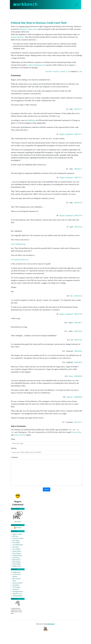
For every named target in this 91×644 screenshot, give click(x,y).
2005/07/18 (78, 203)
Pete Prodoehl (16, 564)
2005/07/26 (78, 314)
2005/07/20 (78, 227)
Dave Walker (16, 543)
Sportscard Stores (17, 583)
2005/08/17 (78, 323)
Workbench (51, 624)
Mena (71, 376)
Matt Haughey (17, 562)
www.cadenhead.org (18, 244)
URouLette (16, 589)
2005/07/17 (78, 109)
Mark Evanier (16, 560)
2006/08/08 (78, 376)
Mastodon (18, 522)
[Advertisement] (48, 15)
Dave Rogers (16, 541)
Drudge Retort (17, 572)
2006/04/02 (78, 351)
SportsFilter (16, 585)
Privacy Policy (76, 432)
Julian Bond (16, 558)
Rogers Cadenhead (66, 134)
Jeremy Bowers (17, 551)
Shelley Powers (17, 566)
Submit (47, 489)
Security (49, 72)
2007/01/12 (78, 422)
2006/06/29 (78, 362)
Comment (14, 457)
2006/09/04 (78, 397)
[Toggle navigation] (77, 5)
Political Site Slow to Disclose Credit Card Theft (39, 23)
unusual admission (17, 37)
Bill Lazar (15, 536)
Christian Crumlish (18, 538)
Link (80, 72)
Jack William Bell (18, 545)
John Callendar (17, 553)
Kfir (71, 296)
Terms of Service (20, 435)
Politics (56, 72)
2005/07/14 (64, 72)
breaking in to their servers (28, 29)
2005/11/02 (78, 340)
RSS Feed (19, 528)
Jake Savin (16, 547)
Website (14, 448)
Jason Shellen (16, 549)
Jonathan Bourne (17, 555)
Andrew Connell (17, 534)
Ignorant (70, 397)
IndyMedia (31, 120)
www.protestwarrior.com (20, 260)
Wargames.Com (17, 594)
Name (13, 439)
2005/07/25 (78, 296)
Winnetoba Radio (17, 596)
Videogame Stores (18, 592)
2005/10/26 (78, 331)
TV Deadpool (16, 587)
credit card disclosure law (37, 65)
